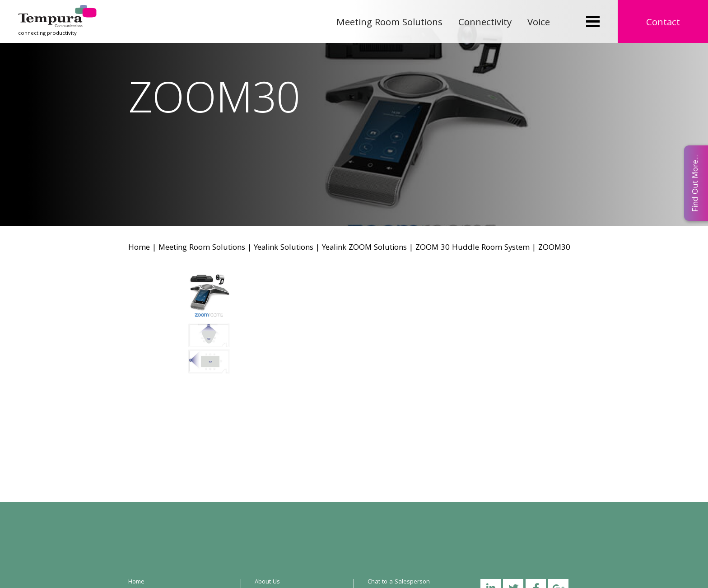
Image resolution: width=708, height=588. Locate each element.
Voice (539, 23)
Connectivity (485, 23)
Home (139, 248)
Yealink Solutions (284, 248)
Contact (663, 23)
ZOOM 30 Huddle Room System (473, 248)
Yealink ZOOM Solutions (364, 248)
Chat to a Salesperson (399, 582)
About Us (267, 582)
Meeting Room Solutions (389, 23)
